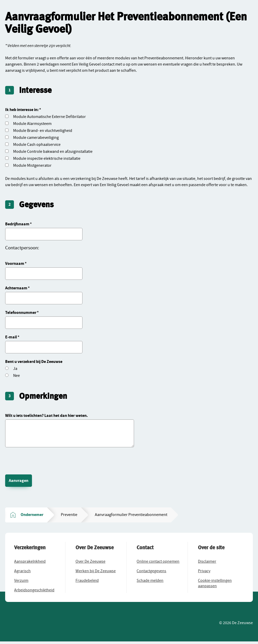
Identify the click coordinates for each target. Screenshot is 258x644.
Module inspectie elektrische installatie (47, 158)
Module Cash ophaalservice (37, 145)
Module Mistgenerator (32, 165)
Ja (15, 369)
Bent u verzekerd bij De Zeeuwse (34, 362)
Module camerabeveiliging (36, 138)
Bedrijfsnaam (17, 224)
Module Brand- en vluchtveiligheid (43, 131)
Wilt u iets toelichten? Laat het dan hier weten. (47, 416)
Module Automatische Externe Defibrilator (49, 117)
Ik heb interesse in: (22, 110)
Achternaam (16, 288)
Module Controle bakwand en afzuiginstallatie (53, 152)
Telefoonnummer (21, 313)
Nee (16, 376)
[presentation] (44, 459)
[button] (31, 563)
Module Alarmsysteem (32, 124)
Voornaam (15, 264)
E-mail (11, 337)
